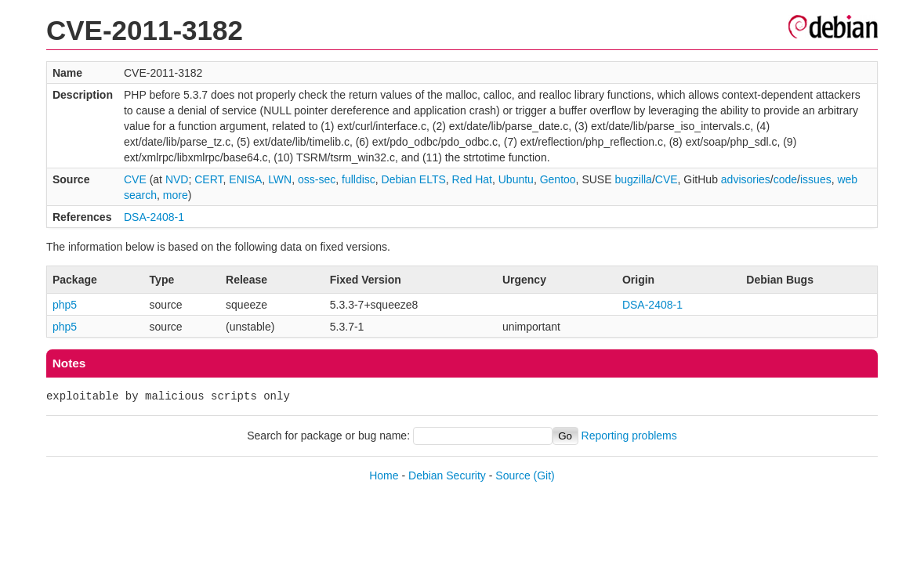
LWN (280, 179)
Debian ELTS (414, 179)
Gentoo (558, 179)
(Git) (544, 475)
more (176, 195)
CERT (208, 179)
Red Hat (472, 179)
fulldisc (359, 179)
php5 (65, 305)
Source (513, 475)
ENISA (245, 179)
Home (384, 475)
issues (816, 179)
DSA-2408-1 (154, 217)
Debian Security (447, 475)
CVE (135, 179)
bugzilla (633, 179)
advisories (746, 179)
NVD (177, 179)
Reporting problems (629, 436)
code (785, 179)
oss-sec (317, 179)
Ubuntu (516, 179)
